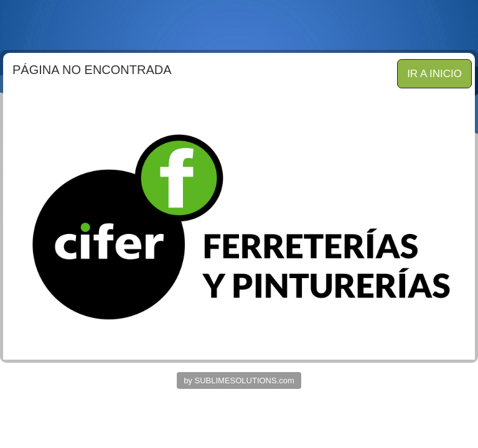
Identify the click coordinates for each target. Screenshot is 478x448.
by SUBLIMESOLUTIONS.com (239, 380)
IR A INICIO (434, 74)
